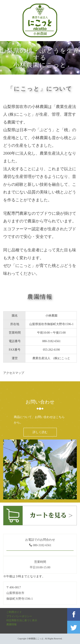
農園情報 (12, 624)
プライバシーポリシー (19, 616)
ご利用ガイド (14, 612)
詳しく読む (40, 432)
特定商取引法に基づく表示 (22, 620)
